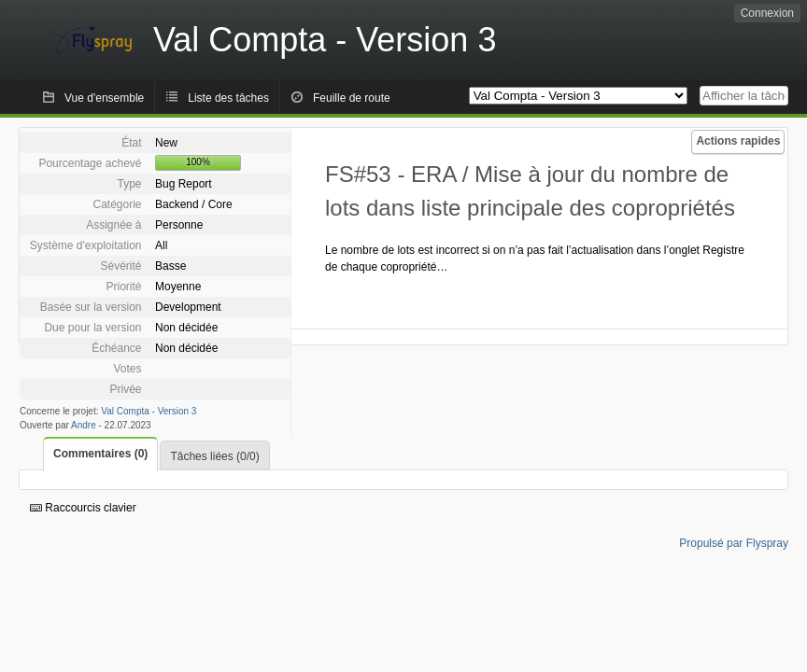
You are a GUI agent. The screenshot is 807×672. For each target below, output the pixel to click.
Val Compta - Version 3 (149, 411)
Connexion (767, 13)
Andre (84, 425)
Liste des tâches (228, 98)
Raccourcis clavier (83, 508)
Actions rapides (738, 141)
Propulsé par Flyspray (734, 543)
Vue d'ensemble (104, 98)
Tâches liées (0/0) (214, 456)
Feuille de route (352, 98)
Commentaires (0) (100, 454)
